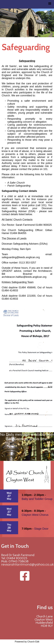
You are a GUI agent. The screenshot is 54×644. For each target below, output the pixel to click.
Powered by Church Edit (27, 642)
